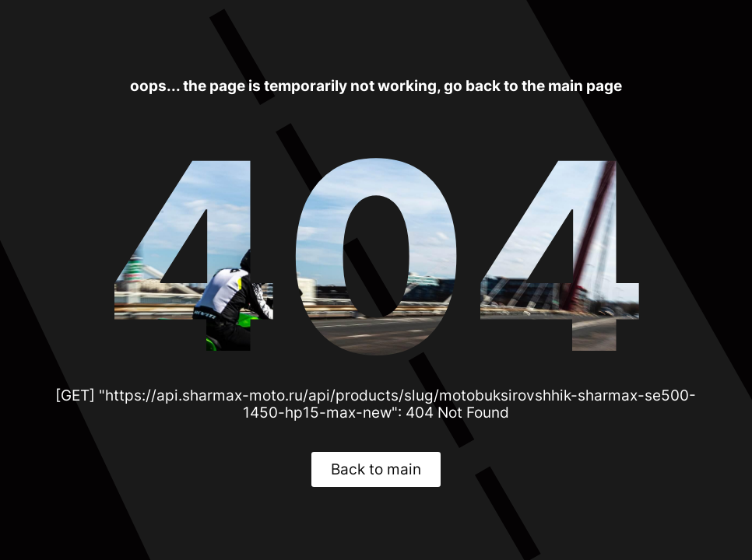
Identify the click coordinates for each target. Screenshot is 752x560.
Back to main (376, 469)
